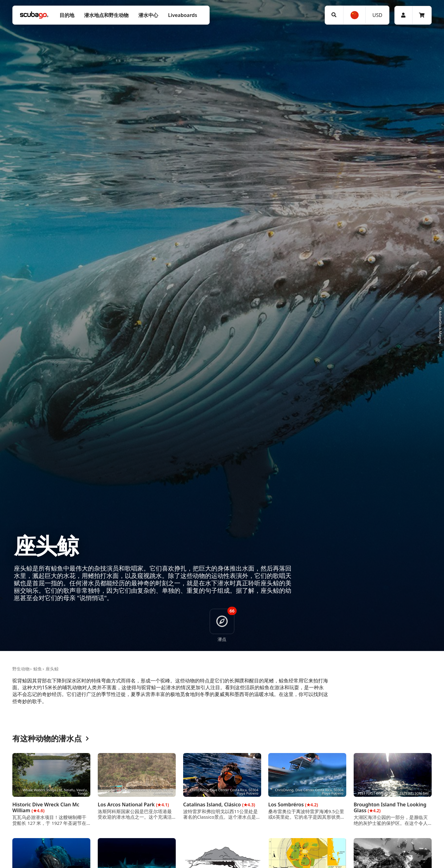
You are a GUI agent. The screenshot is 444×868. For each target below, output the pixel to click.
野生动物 (21, 669)
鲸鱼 (38, 669)
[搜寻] (334, 15)
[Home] (34, 15)
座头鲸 (52, 669)
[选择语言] (354, 15)
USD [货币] (377, 15)
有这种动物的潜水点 (51, 739)
